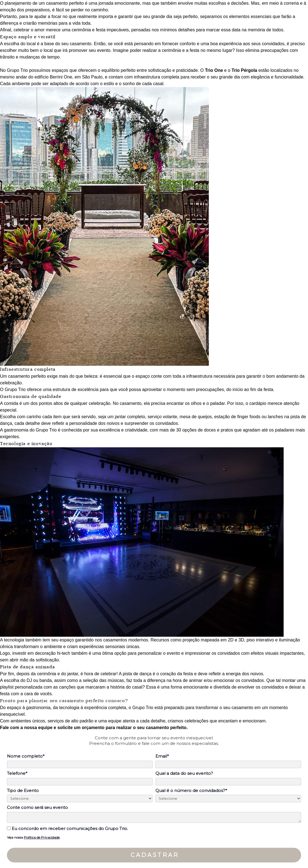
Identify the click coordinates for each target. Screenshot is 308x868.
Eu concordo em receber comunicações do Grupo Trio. (67, 829)
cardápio (258, 403)
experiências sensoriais (102, 647)
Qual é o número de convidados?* (191, 791)
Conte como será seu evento (37, 808)
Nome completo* (26, 756)
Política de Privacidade (42, 837)
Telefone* (17, 773)
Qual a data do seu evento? (184, 773)
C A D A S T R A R (154, 855)
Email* (162, 756)
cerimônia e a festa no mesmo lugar (197, 50)
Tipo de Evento (23, 791)
